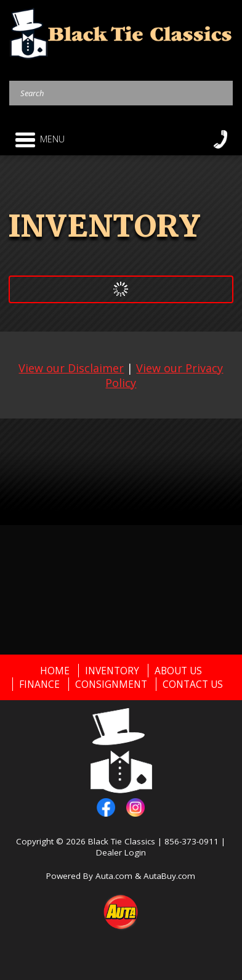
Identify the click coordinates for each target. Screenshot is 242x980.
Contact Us (193, 684)
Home (55, 671)
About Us (178, 671)
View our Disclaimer (71, 368)
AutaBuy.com (169, 876)
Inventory (112, 671)
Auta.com (114, 876)
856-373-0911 (192, 841)
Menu (40, 139)
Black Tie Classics (122, 841)
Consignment (111, 684)
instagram (135, 807)
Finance (39, 684)
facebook (106, 807)
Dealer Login (121, 852)
